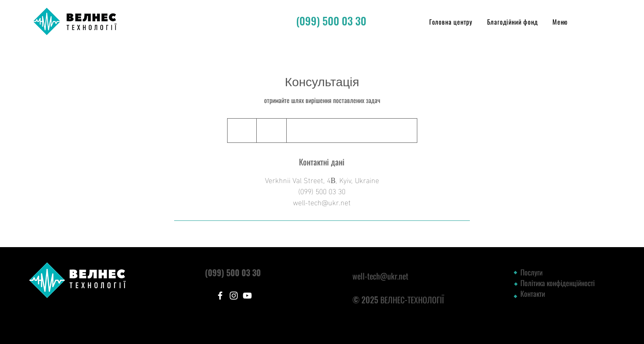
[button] (560, 22)
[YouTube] (247, 296)
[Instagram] (234, 296)
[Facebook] (220, 296)
